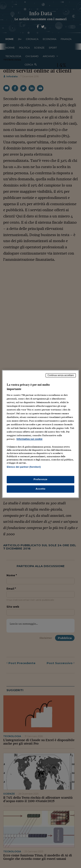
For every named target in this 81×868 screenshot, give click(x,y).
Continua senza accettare (61, 375)
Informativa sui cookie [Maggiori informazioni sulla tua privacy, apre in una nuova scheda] (29, 439)
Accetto (41, 489)
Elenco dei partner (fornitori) (24, 467)
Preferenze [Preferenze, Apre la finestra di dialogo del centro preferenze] (41, 480)
